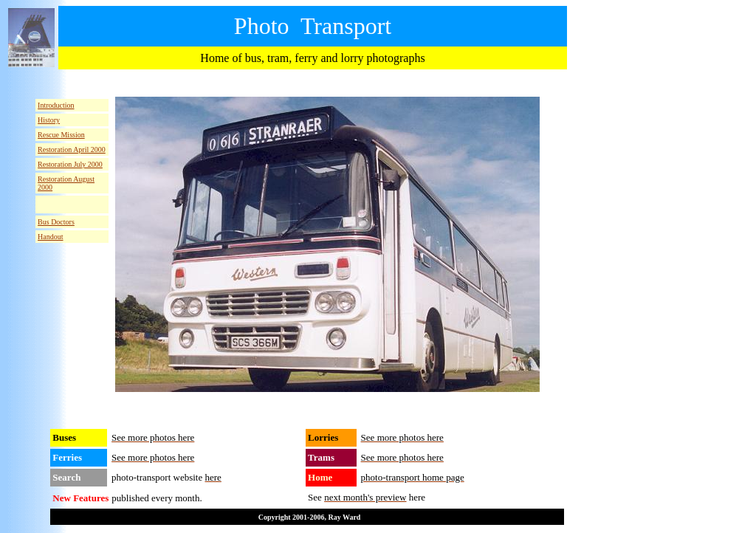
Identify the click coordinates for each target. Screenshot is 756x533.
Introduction (56, 105)
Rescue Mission (61, 135)
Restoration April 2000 (72, 149)
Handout (50, 237)
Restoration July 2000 (70, 164)
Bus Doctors (56, 222)
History (49, 120)
